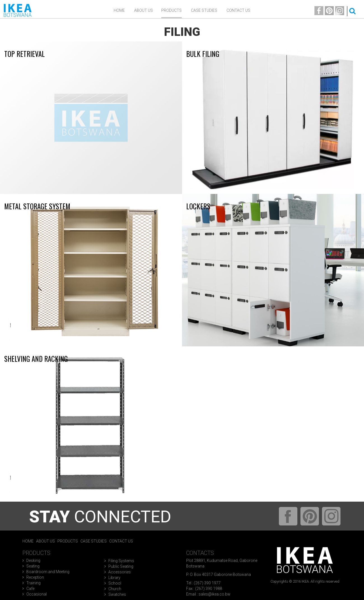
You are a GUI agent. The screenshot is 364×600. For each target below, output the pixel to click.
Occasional (37, 594)
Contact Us (238, 10)
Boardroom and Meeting (48, 572)
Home (119, 10)
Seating (33, 566)
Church (115, 589)
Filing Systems (121, 561)
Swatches (117, 594)
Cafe (30, 589)
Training (33, 583)
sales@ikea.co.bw (214, 594)
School (115, 583)
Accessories (120, 572)
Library (114, 578)
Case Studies (204, 10)
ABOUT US (143, 10)
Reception (35, 577)
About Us (46, 541)
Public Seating (121, 566)
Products (172, 10)
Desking (33, 560)
